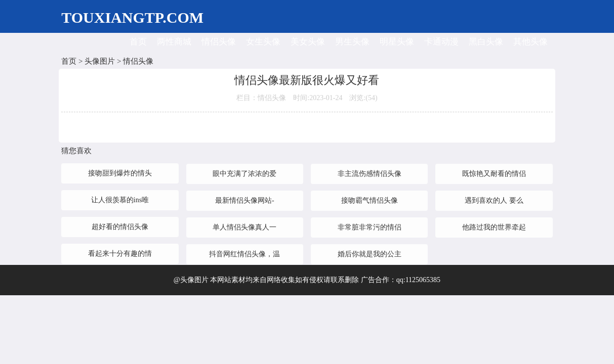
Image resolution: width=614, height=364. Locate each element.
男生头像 (352, 42)
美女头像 (308, 42)
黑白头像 (486, 42)
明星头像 (397, 42)
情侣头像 (219, 42)
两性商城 (174, 42)
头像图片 (100, 61)
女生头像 (263, 42)
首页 (138, 42)
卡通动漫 (441, 42)
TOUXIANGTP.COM (132, 17)
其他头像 (530, 42)
